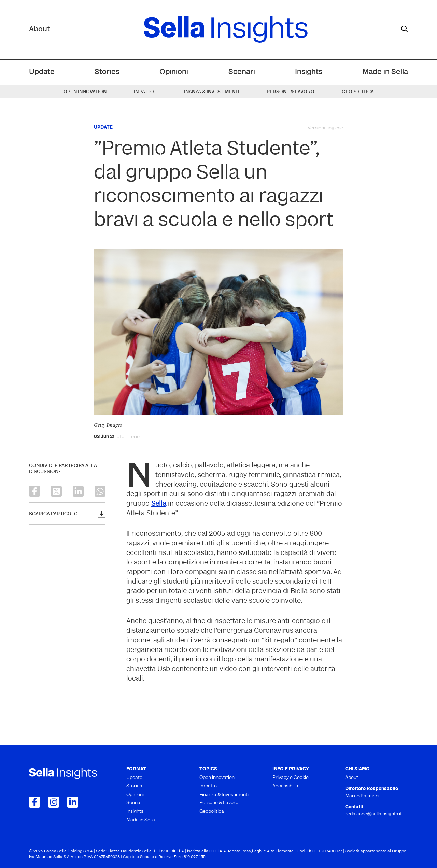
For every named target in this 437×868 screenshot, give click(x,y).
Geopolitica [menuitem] (358, 92)
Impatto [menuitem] (144, 92)
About (39, 30)
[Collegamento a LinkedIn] (73, 802)
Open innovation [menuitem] (85, 92)
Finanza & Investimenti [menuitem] (210, 92)
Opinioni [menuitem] (174, 72)
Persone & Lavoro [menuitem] (291, 92)
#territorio (128, 437)
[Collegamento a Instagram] (54, 802)
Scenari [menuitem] (242, 72)
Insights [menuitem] (309, 72)
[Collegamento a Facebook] (34, 802)
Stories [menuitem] (107, 72)
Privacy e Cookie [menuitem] (291, 778)
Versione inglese (325, 128)
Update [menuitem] (42, 72)
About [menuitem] (352, 778)
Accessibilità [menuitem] (286, 786)
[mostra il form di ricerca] (405, 29)
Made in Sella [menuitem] (385, 72)
